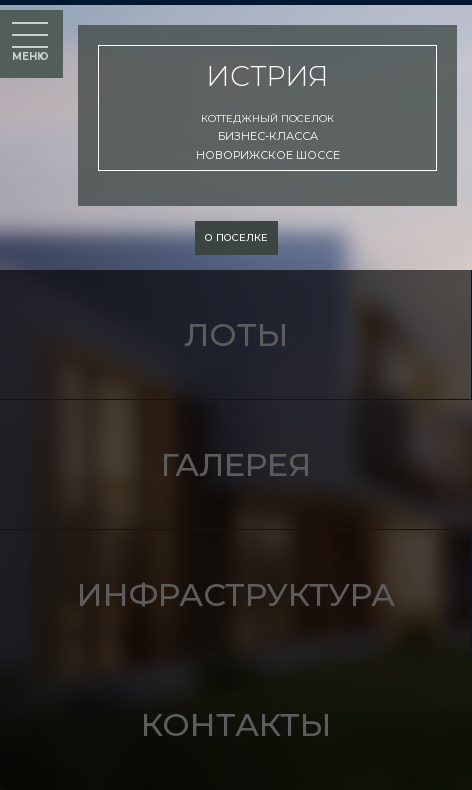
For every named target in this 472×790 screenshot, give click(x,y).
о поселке (236, 237)
